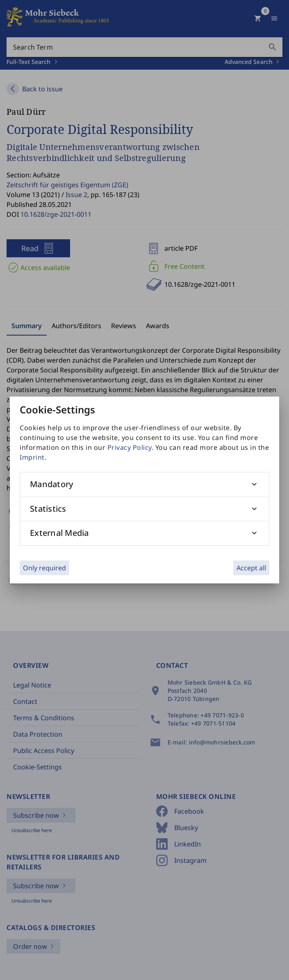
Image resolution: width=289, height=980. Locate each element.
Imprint (32, 457)
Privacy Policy (130, 447)
